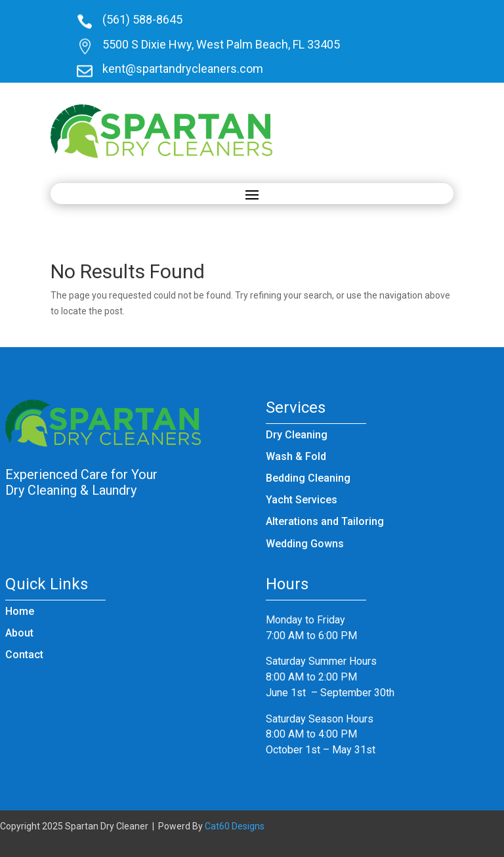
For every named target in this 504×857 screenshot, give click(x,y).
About (19, 633)
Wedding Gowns (305, 544)
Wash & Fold (296, 456)
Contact (24, 655)
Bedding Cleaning (308, 478)
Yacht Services (302, 500)
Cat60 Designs (235, 826)
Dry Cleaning (297, 435)
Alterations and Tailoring (325, 521)
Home (20, 611)
